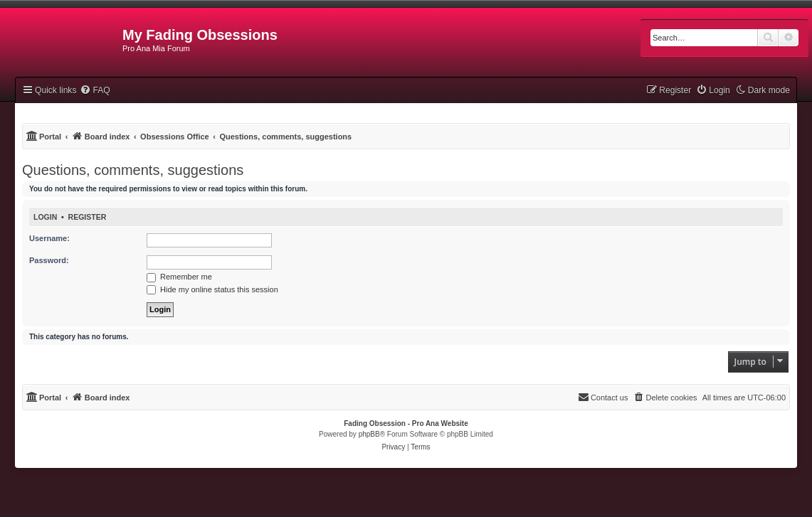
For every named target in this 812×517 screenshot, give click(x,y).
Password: (49, 260)
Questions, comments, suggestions (133, 170)
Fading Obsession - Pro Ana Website (406, 423)
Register (88, 217)
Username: (49, 238)
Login (45, 217)
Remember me (179, 277)
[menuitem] (95, 90)
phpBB (369, 434)
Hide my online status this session (212, 289)
